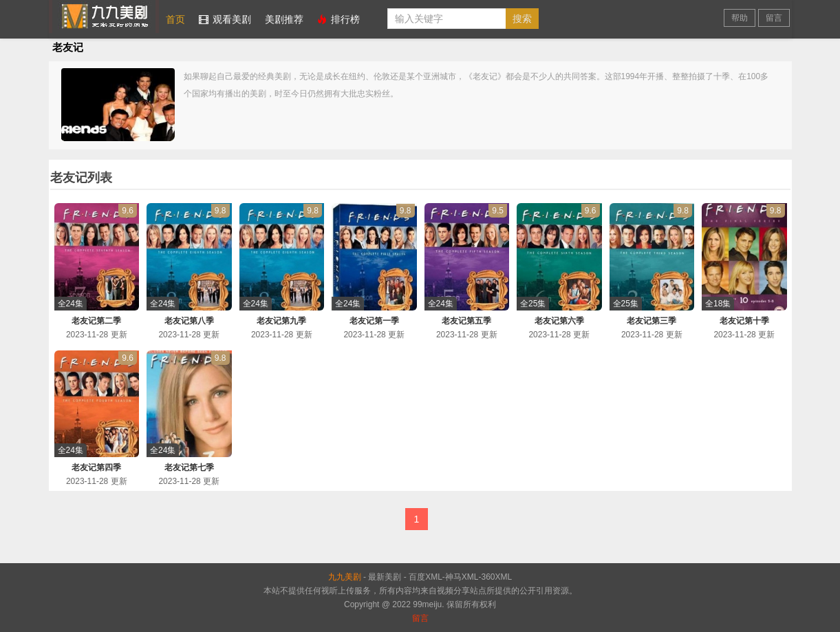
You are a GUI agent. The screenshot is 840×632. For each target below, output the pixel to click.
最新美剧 (385, 577)
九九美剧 (104, 17)
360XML (497, 577)
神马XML (462, 577)
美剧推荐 (284, 19)
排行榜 (338, 19)
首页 (175, 19)
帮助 (740, 18)
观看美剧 (225, 19)
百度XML (426, 577)
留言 (774, 18)
